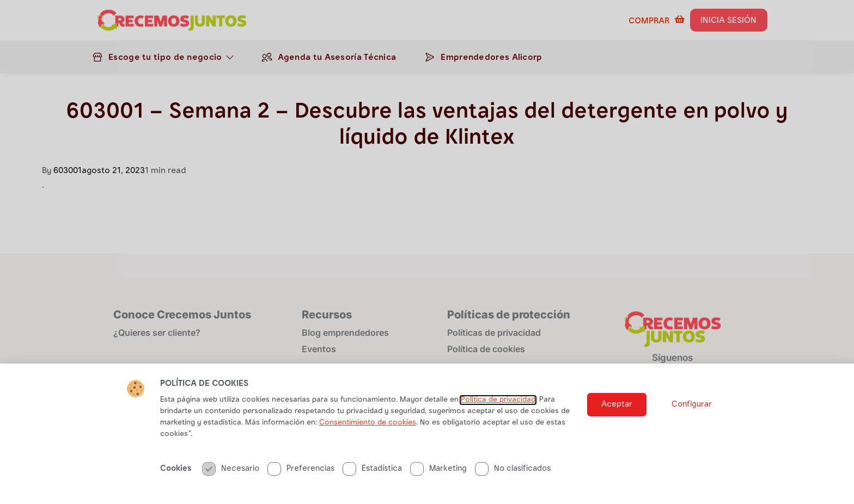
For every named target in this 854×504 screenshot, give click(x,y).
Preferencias (301, 469)
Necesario (231, 469)
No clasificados (513, 469)
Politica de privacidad (498, 400)
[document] (427, 252)
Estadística (372, 469)
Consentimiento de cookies (368, 423)
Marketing (438, 469)
